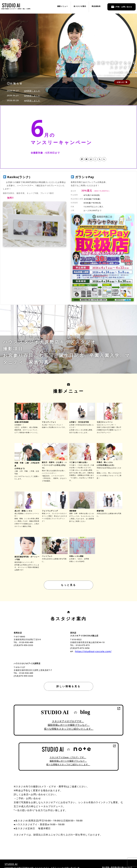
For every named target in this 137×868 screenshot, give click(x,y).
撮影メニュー (63, 6)
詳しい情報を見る (68, 686)
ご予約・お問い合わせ (122, 7)
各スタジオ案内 (80, 6)
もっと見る (68, 585)
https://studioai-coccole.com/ (93, 651)
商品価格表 (96, 6)
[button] (3, 54)
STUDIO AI (11, 864)
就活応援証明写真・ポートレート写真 (27, 557)
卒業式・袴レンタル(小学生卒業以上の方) (110, 462)
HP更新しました (32, 91)
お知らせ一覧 (122, 82)
